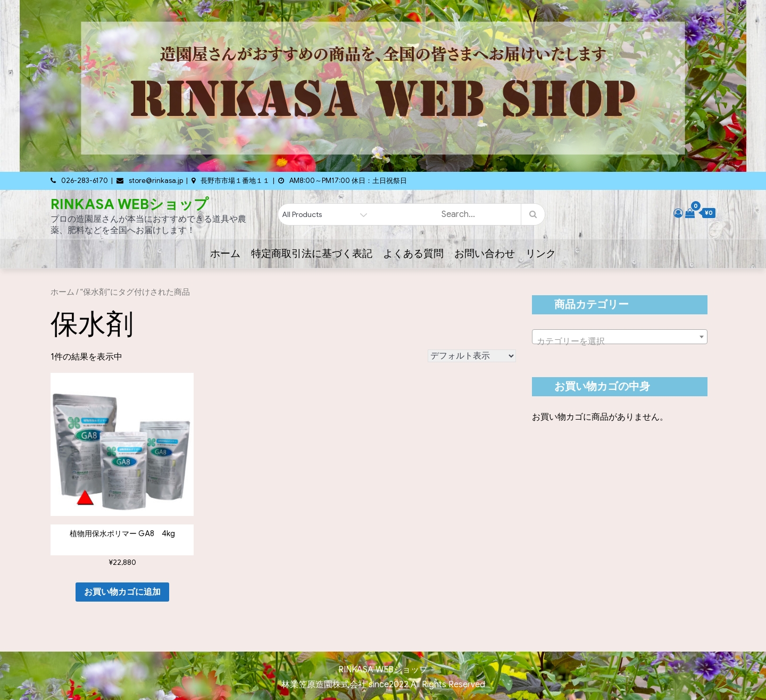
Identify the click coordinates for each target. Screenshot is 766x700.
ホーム (225, 253)
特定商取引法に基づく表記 (312, 253)
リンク (541, 253)
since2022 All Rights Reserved (427, 685)
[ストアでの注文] (472, 356)
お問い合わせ (485, 253)
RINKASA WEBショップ (130, 204)
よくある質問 (413, 253)
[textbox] (620, 341)
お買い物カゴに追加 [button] (122, 592)
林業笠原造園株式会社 (325, 685)
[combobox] (620, 337)
